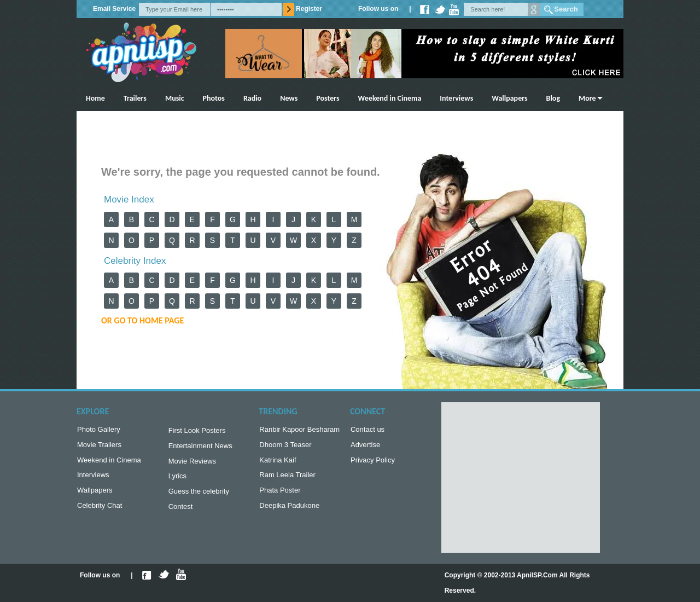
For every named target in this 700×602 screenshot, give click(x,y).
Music (175, 98)
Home (95, 98)
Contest (181, 513)
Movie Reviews (192, 464)
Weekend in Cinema (390, 98)
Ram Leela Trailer (287, 479)
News (289, 98)
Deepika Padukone (289, 512)
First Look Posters (197, 432)
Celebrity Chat (100, 512)
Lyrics (177, 480)
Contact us (367, 430)
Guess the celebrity (199, 497)
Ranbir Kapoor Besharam (299, 430)
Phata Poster (280, 496)
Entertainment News (200, 448)
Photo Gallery (99, 430)
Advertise (365, 447)
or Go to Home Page (142, 320)
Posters (328, 98)
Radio (252, 98)
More (587, 98)
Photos (214, 98)
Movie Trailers (99, 447)
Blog (553, 98)
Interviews (456, 98)
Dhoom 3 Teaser (285, 447)
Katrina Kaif (278, 463)
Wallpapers (509, 98)
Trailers (135, 98)
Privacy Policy (373, 463)
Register (309, 9)
